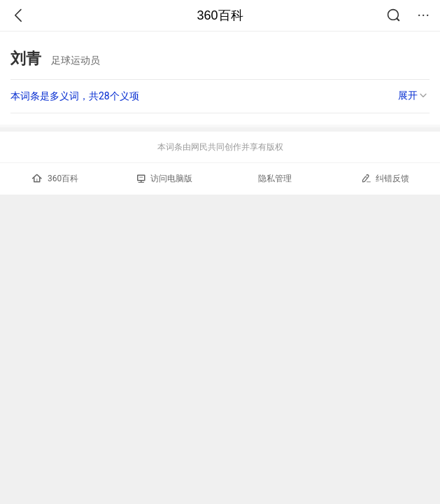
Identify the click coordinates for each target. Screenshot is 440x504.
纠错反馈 (385, 178)
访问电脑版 (165, 178)
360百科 (220, 15)
